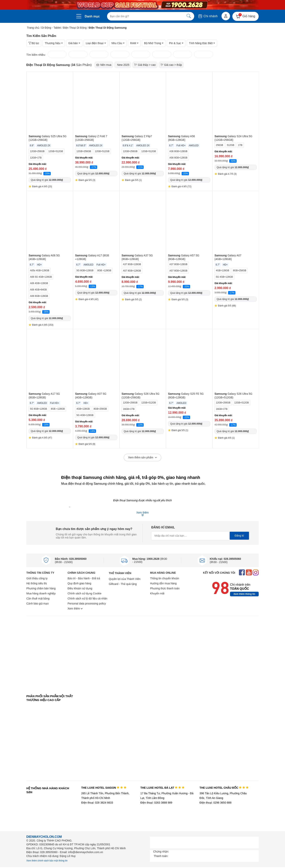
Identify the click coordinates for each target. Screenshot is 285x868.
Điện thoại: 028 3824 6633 (97, 803)
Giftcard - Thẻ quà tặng (123, 584)
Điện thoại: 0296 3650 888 (216, 803)
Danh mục (92, 16)
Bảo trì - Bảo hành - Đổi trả (84, 578)
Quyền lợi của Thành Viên (125, 579)
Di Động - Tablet (51, 28)
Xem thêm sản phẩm (143, 458)
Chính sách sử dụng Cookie (84, 593)
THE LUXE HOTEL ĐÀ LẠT (162, 788)
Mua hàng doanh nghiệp (41, 593)
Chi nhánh (208, 16)
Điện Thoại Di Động (75, 28)
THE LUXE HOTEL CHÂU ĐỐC (224, 788)
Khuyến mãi (157, 593)
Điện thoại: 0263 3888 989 (156, 803)
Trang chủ (33, 28)
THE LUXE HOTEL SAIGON (104, 788)
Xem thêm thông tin (244, 594)
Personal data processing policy (87, 603)
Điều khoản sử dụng (80, 588)
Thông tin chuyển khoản (165, 578)
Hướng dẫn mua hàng (163, 583)
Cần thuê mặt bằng (38, 598)
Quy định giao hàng (79, 583)
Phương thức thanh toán (165, 588)
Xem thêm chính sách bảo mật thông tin (47, 861)
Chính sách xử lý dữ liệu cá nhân (87, 598)
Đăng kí (239, 536)
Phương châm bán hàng (41, 588)
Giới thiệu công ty (37, 578)
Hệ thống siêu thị (37, 583)
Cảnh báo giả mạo (37, 603)
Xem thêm (75, 609)
